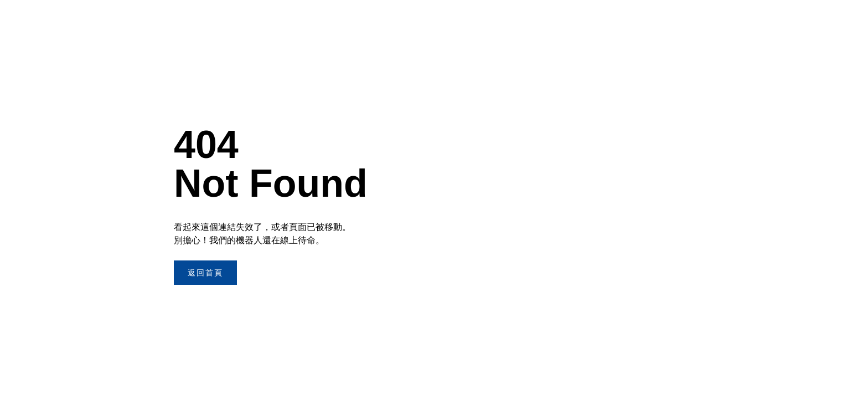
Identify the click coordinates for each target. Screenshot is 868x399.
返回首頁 (205, 273)
